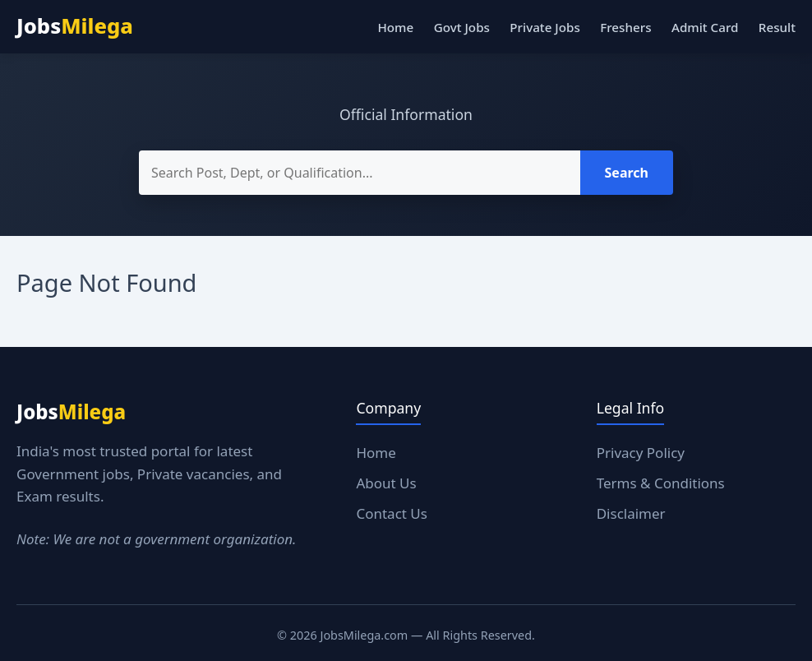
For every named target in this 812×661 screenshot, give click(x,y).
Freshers (625, 27)
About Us (386, 483)
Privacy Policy (641, 453)
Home (395, 27)
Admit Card (705, 27)
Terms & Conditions (661, 483)
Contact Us (392, 513)
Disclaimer (631, 513)
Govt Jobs (462, 27)
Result (777, 27)
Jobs (75, 26)
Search (627, 173)
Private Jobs (544, 27)
